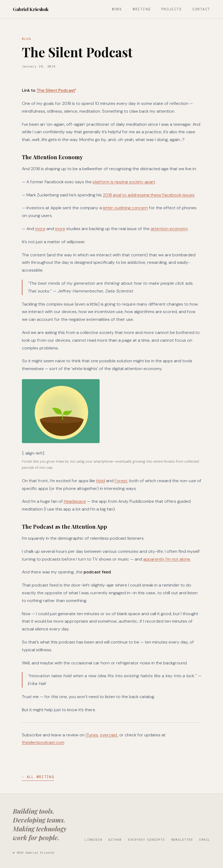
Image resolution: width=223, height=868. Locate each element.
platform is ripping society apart (124, 182)
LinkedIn (93, 840)
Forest (121, 481)
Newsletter (182, 840)
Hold (101, 481)
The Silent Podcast (56, 90)
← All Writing (38, 777)
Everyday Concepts (146, 840)
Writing (142, 9)
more (40, 229)
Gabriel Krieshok (31, 9)
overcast (109, 735)
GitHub (115, 840)
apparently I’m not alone (167, 559)
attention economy (169, 229)
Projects (171, 9)
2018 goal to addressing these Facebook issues (149, 195)
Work (117, 9)
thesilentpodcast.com (43, 742)
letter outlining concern (125, 208)
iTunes (92, 735)
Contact (201, 9)
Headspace (75, 501)
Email (205, 840)
